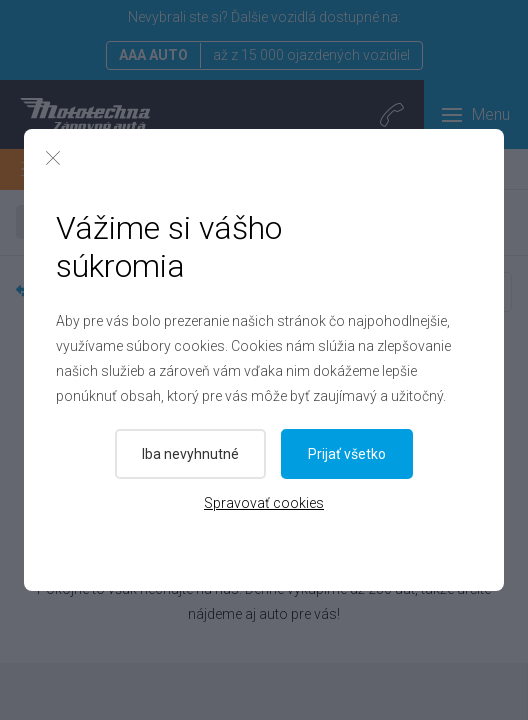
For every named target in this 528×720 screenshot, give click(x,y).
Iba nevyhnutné (190, 454)
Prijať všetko (348, 454)
